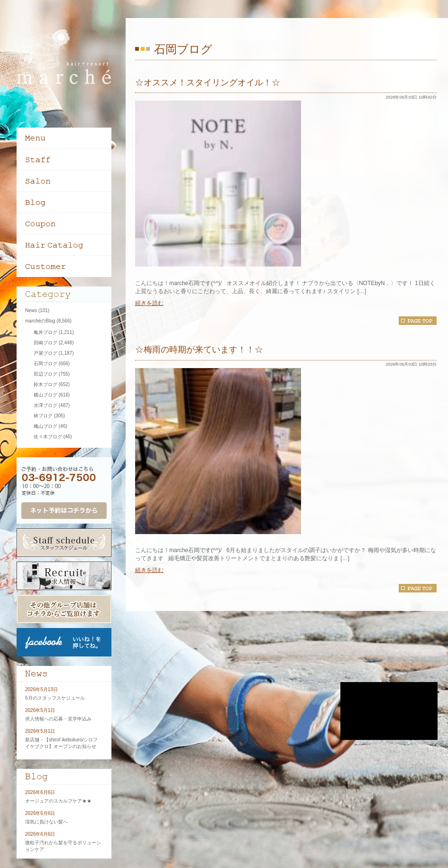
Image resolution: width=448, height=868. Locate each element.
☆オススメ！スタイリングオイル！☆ (208, 83)
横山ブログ (46, 395)
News (31, 310)
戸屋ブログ (46, 353)
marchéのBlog (40, 321)
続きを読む (149, 303)
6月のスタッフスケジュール (55, 698)
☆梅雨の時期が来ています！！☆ (199, 350)
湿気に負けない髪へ (46, 822)
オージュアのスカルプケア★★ (58, 801)
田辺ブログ (46, 374)
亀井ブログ (46, 332)
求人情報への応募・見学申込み (58, 719)
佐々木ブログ (48, 437)
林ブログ (43, 416)
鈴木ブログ (46, 384)
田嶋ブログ (46, 343)
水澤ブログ (46, 405)
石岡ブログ (46, 364)
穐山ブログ (46, 426)
